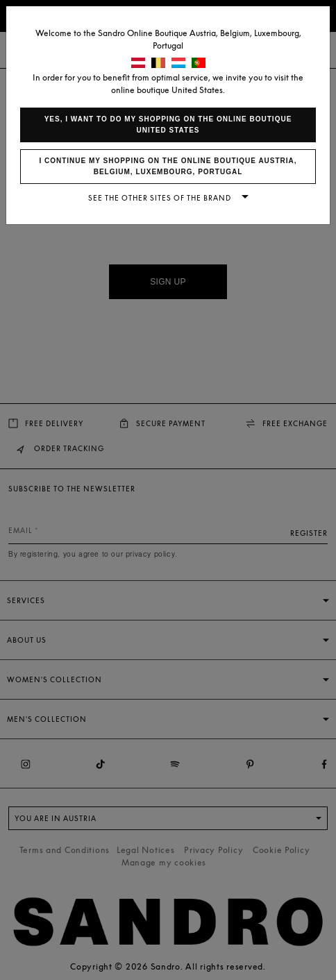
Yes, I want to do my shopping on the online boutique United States (168, 125)
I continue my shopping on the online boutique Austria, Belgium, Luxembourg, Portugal (168, 166)
